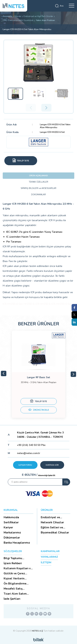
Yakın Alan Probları (45, 20)
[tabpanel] (38, 374)
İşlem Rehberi (13, 563)
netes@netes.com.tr (29, 453)
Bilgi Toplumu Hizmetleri (13, 558)
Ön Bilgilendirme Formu (15, 584)
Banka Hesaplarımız (17, 543)
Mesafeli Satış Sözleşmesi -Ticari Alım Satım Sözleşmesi (16, 589)
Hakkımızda (11, 517)
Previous (4, 373)
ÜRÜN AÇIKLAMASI (38, 176)
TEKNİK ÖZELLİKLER (38, 182)
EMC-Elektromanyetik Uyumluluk (18, 20)
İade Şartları (12, 599)
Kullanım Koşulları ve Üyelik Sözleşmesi (18, 568)
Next (73, 374)
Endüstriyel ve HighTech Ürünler (38, 16)
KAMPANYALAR (50, 551)
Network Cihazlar (52, 522)
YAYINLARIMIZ (49, 557)
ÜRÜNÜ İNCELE (39, 410)
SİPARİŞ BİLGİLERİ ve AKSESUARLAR (38, 188)
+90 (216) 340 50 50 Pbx (31, 445)
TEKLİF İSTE (38, 401)
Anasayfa (7, 16)
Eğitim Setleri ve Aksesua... (52, 527)
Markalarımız (12, 533)
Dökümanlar (12, 538)
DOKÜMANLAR (38, 195)
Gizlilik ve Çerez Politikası (14, 573)
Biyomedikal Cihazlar (55, 533)
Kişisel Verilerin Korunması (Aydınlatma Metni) (17, 578)
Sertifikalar (11, 522)
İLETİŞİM (46, 562)
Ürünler (18, 16)
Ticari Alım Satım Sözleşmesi (15, 594)
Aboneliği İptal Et (47, 475)
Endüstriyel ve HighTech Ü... (50, 517)
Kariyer (8, 527)
